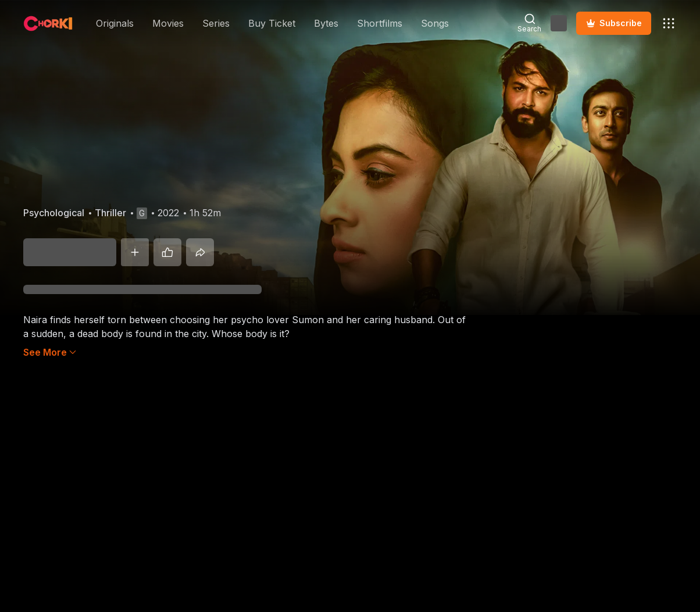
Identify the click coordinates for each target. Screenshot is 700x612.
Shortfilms (380, 23)
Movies (168, 23)
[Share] (200, 252)
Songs (435, 23)
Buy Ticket (272, 23)
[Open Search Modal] (529, 23)
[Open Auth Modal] (559, 23)
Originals (115, 23)
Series (216, 23)
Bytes (326, 23)
